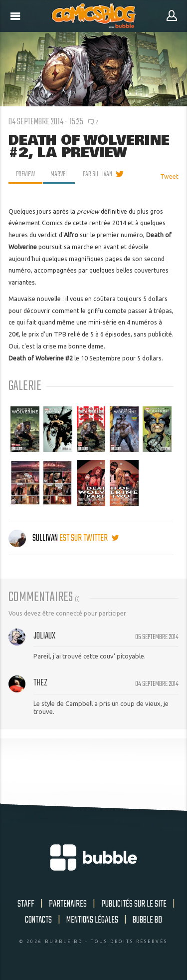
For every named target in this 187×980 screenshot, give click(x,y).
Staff (26, 904)
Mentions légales (92, 920)
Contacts (38, 920)
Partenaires (68, 904)
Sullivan (34, 538)
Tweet (169, 176)
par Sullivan (97, 174)
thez (40, 683)
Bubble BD (147, 920)
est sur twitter (89, 538)
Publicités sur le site (134, 904)
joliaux (44, 636)
